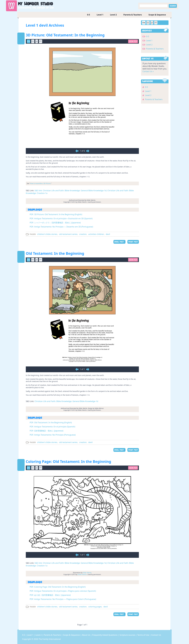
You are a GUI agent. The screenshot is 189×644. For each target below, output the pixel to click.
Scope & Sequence (157, 15)
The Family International (50, 639)
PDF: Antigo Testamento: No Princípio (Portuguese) (53, 435)
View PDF (133, 41)
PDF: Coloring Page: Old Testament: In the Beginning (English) (58, 587)
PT (41, 41)
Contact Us (156, 635)
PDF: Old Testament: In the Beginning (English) (51, 423)
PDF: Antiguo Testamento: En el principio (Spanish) (52, 427)
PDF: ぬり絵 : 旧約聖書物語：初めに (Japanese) (50, 595)
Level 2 (113, 15)
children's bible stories (47, 234)
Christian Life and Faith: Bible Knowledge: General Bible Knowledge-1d (66, 401)
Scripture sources (128, 635)
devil (108, 234)
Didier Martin (82, 574)
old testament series (68, 234)
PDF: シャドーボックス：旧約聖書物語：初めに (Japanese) (55, 223)
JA (37, 41)
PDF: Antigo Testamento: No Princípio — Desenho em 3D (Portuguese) (61, 227)
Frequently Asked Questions (105, 635)
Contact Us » (148, 71)
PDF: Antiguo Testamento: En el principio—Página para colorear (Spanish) (63, 591)
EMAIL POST (119, 242)
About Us (86, 635)
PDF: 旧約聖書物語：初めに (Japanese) (47, 431)
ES (33, 41)
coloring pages (95, 607)
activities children (96, 234)
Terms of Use (143, 635)
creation (83, 234)
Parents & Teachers (133, 15)
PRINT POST (133, 242)
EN (29, 41)
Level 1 (100, 15)
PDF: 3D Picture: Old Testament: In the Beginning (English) (56, 214)
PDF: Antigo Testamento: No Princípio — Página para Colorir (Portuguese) (63, 599)
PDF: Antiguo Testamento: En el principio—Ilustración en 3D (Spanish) (61, 218)
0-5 (89, 15)
